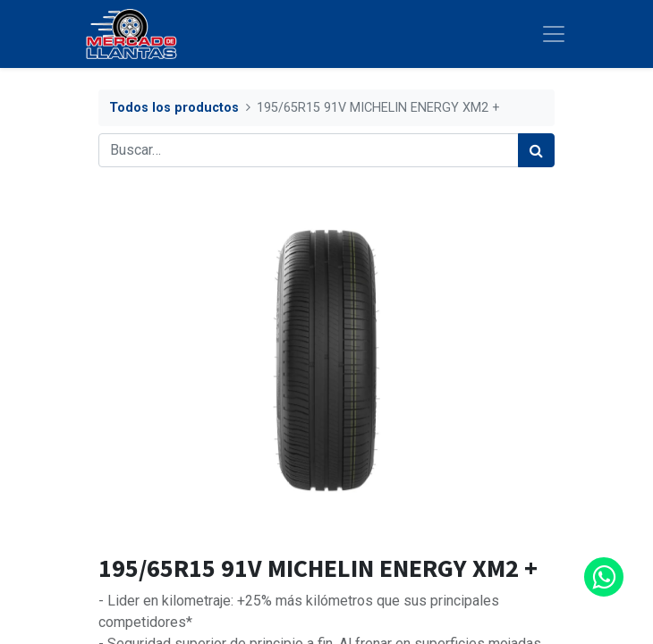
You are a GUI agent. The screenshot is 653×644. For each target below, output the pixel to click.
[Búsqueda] (536, 150)
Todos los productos (174, 108)
